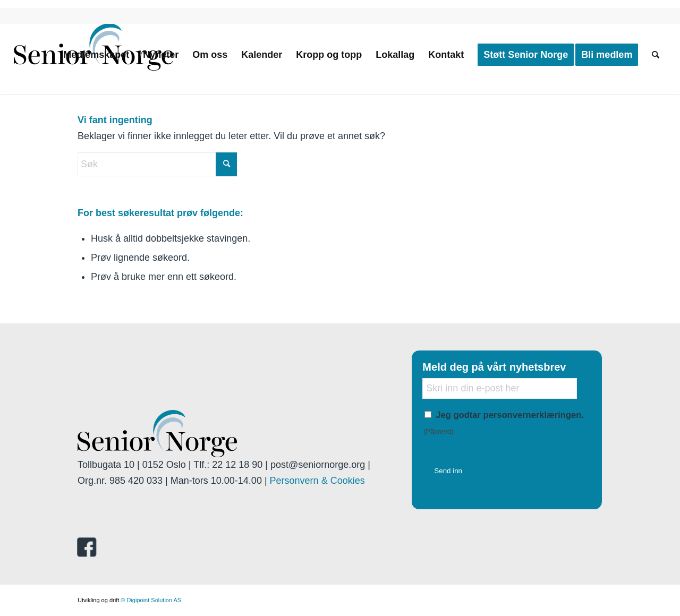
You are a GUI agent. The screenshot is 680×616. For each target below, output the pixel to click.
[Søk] (656, 55)
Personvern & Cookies (317, 481)
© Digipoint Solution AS (151, 600)
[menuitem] (96, 55)
